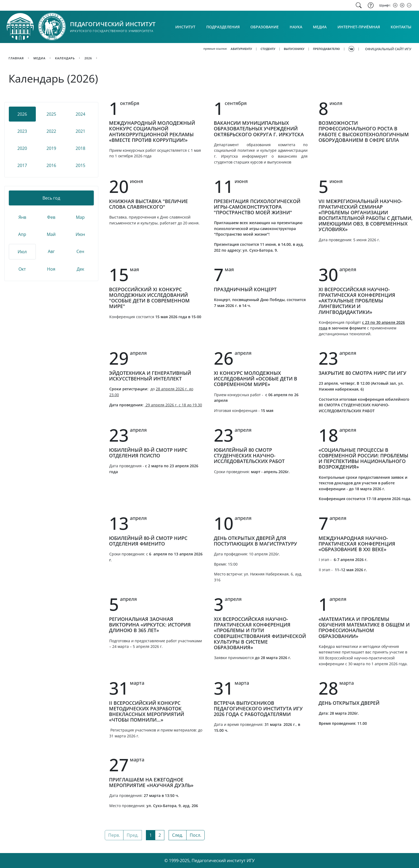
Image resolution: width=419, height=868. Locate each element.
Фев (51, 217)
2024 (80, 114)
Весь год (51, 198)
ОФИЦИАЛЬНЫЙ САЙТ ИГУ (388, 49)
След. (178, 835)
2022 (51, 131)
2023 (22, 131)
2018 (80, 148)
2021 (80, 131)
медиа (39, 58)
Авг (51, 251)
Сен (80, 251)
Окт (22, 269)
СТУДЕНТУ (268, 49)
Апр (22, 234)
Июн (80, 234)
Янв (22, 217)
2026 (88, 58)
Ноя (51, 269)
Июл (22, 252)
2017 (22, 165)
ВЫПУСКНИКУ (294, 49)
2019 (51, 148)
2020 (22, 148)
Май (51, 234)
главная (16, 58)
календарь (65, 58)
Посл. (195, 835)
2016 (51, 165)
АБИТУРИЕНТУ (241, 49)
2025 (51, 114)
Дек (80, 269)
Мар (80, 217)
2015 (80, 165)
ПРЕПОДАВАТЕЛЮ (326, 49)
